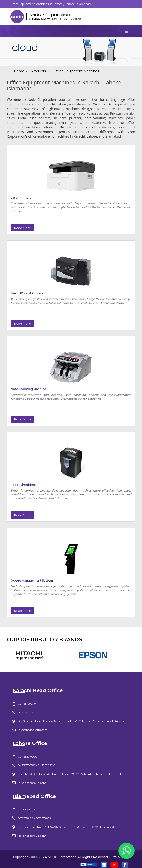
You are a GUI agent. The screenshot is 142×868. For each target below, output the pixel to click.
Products (38, 71)
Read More (22, 228)
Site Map (118, 857)
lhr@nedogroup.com (32, 783)
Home (19, 71)
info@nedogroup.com (33, 730)
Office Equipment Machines (76, 71)
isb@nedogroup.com (32, 836)
